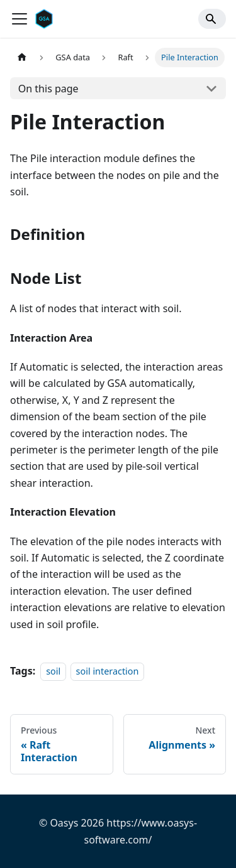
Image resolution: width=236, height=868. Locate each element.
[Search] (212, 19)
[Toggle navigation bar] (20, 19)
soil (53, 671)
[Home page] (22, 57)
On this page (48, 89)
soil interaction (108, 671)
